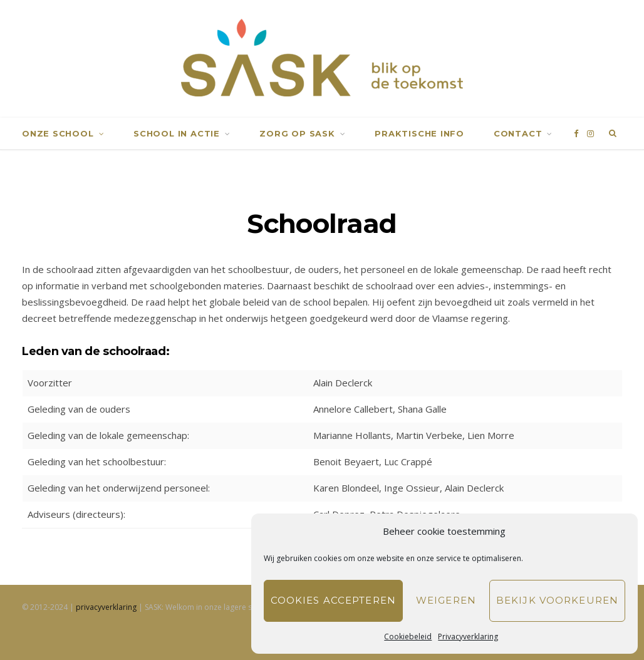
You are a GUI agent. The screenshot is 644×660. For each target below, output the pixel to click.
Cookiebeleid (408, 637)
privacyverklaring (106, 607)
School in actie (177, 133)
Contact (518, 133)
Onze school (58, 133)
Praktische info (419, 133)
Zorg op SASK (297, 133)
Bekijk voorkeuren (557, 600)
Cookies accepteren (333, 600)
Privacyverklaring (468, 637)
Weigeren (446, 600)
